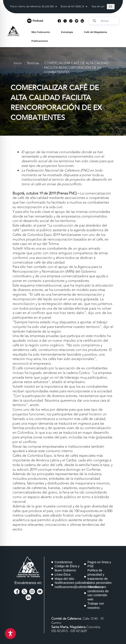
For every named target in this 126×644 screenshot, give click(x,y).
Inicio (18, 63)
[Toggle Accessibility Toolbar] (10, 634)
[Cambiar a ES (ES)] (111, 7)
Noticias (33, 63)
